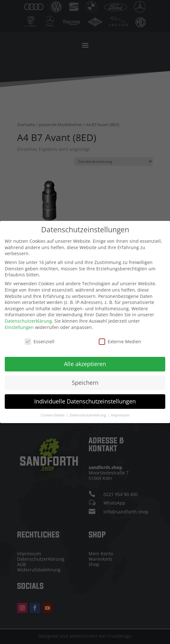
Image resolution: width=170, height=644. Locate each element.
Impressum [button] (120, 412)
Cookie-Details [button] (53, 412)
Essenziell (40, 338)
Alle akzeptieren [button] (85, 361)
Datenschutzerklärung (28, 317)
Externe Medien (120, 338)
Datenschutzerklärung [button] (88, 412)
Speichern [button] (85, 379)
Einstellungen (19, 324)
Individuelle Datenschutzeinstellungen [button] (85, 398)
